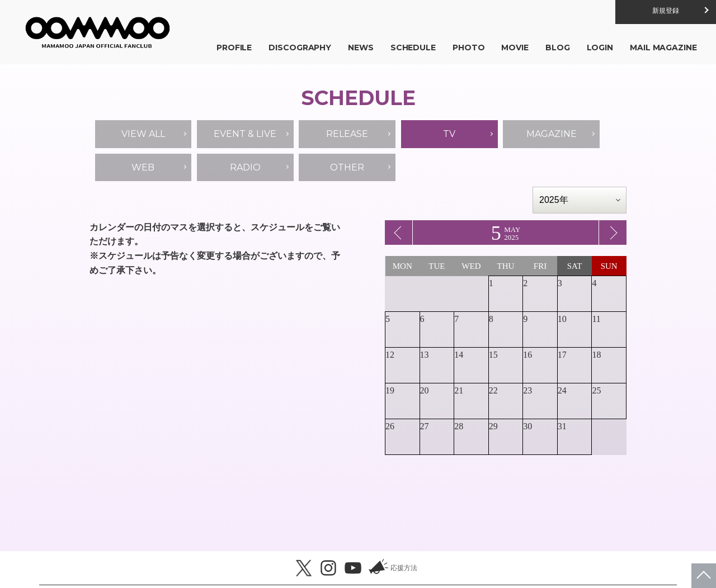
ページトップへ (704, 576)
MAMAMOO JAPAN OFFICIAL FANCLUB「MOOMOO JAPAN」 (101, 34)
